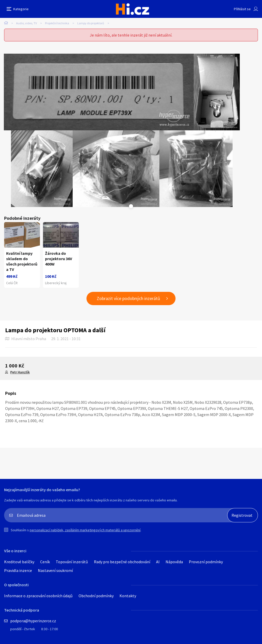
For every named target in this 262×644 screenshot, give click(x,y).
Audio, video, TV (26, 23)
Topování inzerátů (72, 562)
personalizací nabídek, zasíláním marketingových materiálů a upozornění (85, 530)
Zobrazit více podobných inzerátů (128, 298)
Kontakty (128, 596)
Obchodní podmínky (96, 596)
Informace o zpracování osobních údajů (38, 596)
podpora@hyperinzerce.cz (33, 621)
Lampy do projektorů (91, 23)
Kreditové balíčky (19, 562)
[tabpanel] (99, 92)
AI (158, 562)
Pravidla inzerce (18, 570)
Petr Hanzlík (20, 372)
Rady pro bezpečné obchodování (122, 562)
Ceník (45, 562)
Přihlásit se (242, 9)
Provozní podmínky (206, 562)
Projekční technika (57, 23)
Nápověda (174, 562)
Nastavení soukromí (55, 570)
